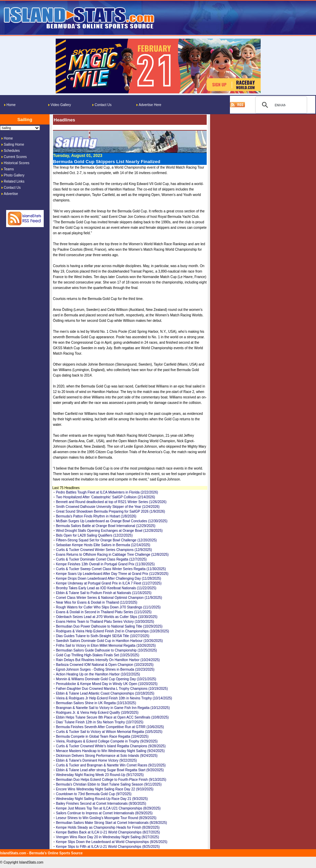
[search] (280, 105)
